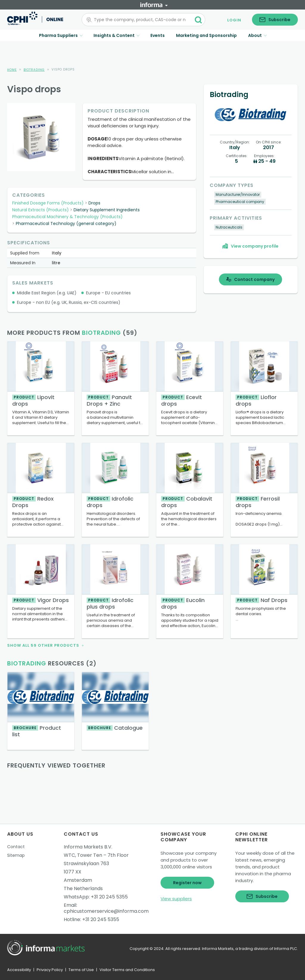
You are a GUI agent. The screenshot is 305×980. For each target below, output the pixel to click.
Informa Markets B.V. (88, 847)
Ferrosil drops (258, 502)
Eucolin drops (183, 603)
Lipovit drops (33, 400)
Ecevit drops (182, 400)
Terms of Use (81, 970)
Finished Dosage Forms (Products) (48, 203)
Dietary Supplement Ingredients (107, 210)
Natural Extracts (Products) (41, 210)
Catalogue (115, 728)
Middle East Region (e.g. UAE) (47, 293)
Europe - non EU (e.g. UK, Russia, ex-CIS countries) (69, 302)
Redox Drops (33, 502)
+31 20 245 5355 (109, 897)
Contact (16, 847)
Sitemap (16, 855)
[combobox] (140, 20)
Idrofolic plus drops (110, 603)
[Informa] (154, 5)
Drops (94, 203)
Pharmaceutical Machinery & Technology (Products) (67, 217)
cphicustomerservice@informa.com (106, 911)
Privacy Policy (50, 970)
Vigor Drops (41, 600)
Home (12, 70)
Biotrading (34, 70)
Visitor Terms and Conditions (127, 970)
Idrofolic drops (110, 502)
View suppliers (176, 899)
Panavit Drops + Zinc (109, 400)
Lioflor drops (256, 400)
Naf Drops (262, 600)
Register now (187, 883)
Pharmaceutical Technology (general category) (66, 223)
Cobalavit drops (187, 502)
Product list (37, 731)
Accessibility (19, 970)
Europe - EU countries (108, 293)
